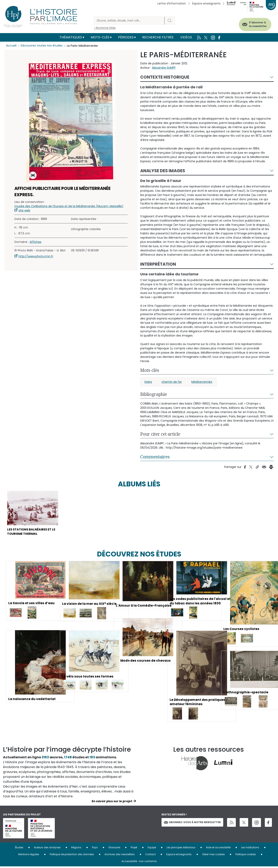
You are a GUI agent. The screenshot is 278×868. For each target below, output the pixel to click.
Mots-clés (100, 37)
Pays (95, 849)
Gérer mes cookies (213, 856)
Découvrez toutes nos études (42, 46)
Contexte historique (165, 77)
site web (24, 210)
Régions (76, 849)
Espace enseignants (206, 3)
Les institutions (250, 849)
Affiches (36, 242)
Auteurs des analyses (47, 849)
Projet (134, 849)
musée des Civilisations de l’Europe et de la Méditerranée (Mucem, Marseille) (69, 206)
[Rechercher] (129, 21)
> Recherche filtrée (105, 28)
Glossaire (114, 849)
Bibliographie (154, 394)
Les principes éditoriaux (181, 849)
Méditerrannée (202, 382)
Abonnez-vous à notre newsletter (192, 824)
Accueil (11, 46)
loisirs (148, 382)
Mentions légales (29, 856)
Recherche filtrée (158, 37)
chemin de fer (172, 382)
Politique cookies (246, 856)
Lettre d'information (172, 3)
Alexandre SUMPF (164, 68)
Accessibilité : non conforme (139, 863)
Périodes (126, 37)
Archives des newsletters (120, 856)
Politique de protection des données (72, 856)
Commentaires (155, 457)
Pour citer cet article (160, 434)
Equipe (152, 849)
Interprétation (158, 264)
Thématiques (71, 37)
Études (19, 849)
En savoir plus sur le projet (112, 803)
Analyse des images (163, 171)
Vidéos (186, 37)
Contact (150, 856)
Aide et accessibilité (218, 849)
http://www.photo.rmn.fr (36, 256)
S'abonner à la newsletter (255, 24)
